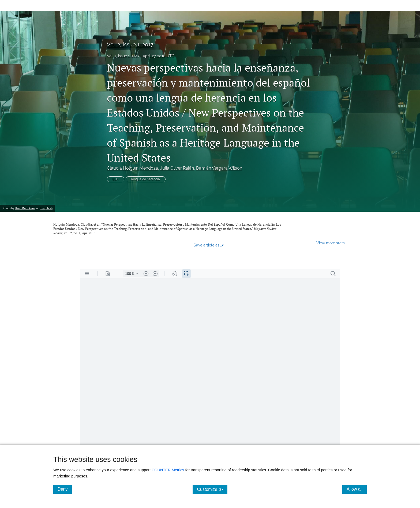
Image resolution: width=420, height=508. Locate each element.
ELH (116, 179)
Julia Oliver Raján (177, 168)
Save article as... (209, 245)
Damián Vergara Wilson (219, 168)
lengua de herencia (146, 179)
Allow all (357, 489)
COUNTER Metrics (168, 470)
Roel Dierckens (25, 208)
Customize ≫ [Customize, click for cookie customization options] (212, 489)
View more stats (331, 243)
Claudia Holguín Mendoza (132, 168)
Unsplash (46, 208)
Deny (65, 489)
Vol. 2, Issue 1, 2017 (130, 44)
